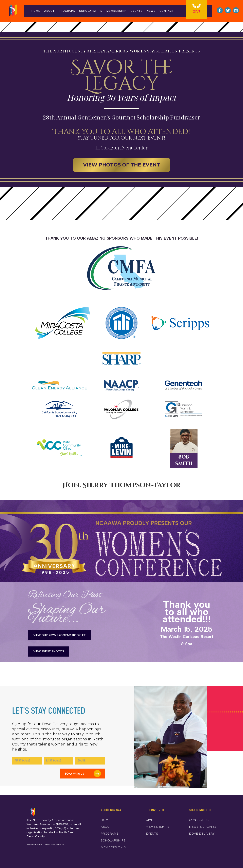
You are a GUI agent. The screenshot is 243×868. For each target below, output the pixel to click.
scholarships (91, 11)
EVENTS (152, 833)
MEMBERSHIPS (158, 827)
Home (36, 11)
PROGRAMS (110, 833)
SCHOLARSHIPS (113, 840)
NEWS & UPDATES (203, 827)
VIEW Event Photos (49, 651)
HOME (106, 820)
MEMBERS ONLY (113, 847)
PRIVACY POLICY (34, 845)
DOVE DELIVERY (202, 833)
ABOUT (49, 11)
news (151, 11)
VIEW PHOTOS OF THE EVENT (122, 165)
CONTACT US (199, 820)
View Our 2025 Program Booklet (60, 635)
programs (67, 11)
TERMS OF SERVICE (54, 845)
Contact (167, 11)
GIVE (149, 820)
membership (116, 11)
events (136, 11)
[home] (13, 11)
